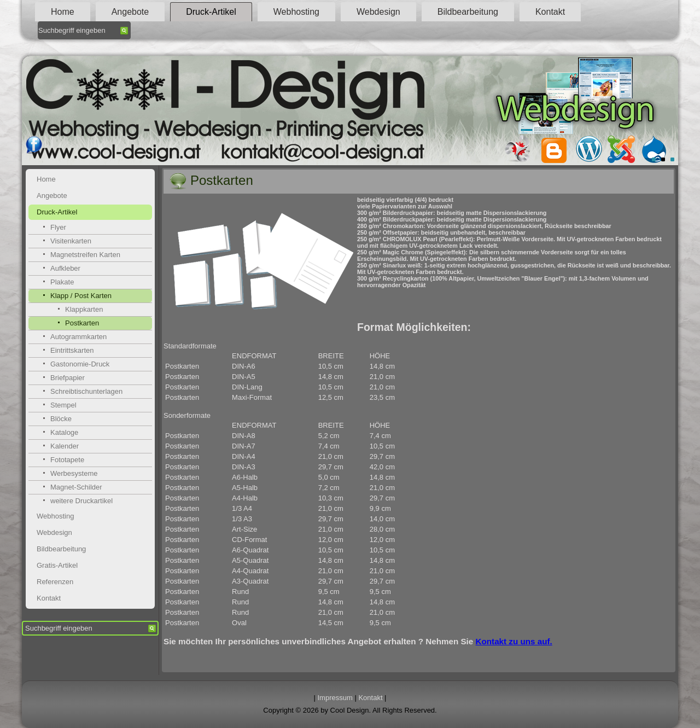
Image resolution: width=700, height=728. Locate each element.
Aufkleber (65, 268)
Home (63, 12)
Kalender (65, 446)
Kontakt (550, 12)
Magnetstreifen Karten (85, 255)
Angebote (130, 12)
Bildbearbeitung (468, 12)
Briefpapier (68, 378)
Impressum (335, 698)
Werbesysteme (74, 473)
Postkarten (82, 323)
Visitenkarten (71, 241)
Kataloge (64, 432)
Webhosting (296, 12)
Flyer (58, 227)
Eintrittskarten (72, 350)
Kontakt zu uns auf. (514, 641)
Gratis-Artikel (57, 565)
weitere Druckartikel (81, 501)
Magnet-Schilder (76, 487)
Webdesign (378, 12)
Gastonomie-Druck (80, 364)
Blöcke (61, 419)
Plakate (62, 282)
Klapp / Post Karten (81, 296)
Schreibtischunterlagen (86, 391)
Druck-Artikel (211, 12)
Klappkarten (84, 309)
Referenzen (55, 582)
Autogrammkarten (78, 337)
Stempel (63, 405)
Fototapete (67, 460)
